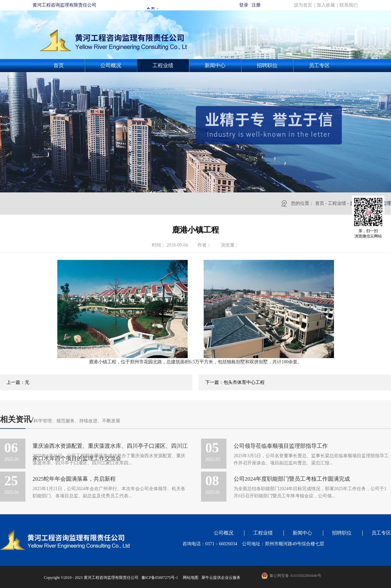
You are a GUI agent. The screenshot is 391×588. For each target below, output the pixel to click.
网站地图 (190, 578)
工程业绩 (337, 203)
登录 (244, 5)
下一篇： (235, 382)
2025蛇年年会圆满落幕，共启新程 (74, 479)
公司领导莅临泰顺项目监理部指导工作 (281, 446)
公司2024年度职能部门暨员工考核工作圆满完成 (292, 479)
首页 (59, 65)
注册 (256, 5)
